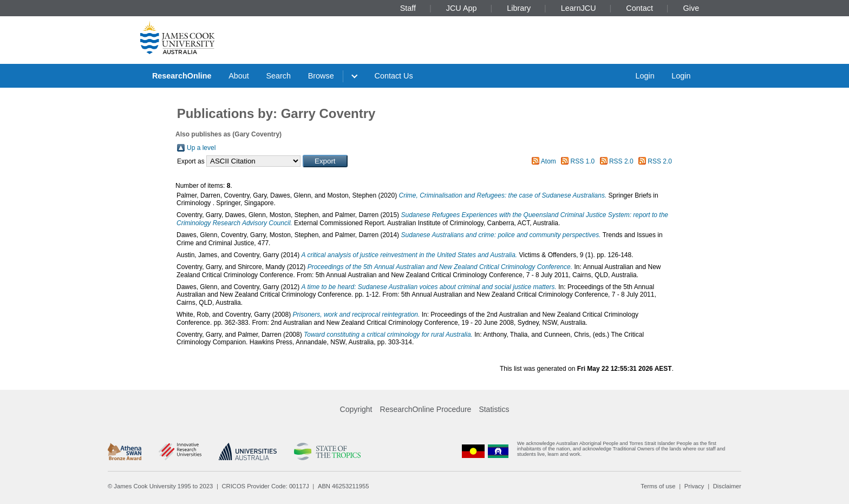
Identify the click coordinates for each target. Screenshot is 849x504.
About (239, 76)
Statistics (494, 409)
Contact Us (394, 76)
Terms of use (658, 486)
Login (645, 76)
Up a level (201, 148)
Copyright (356, 409)
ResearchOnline (182, 76)
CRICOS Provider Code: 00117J (266, 486)
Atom (548, 161)
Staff (408, 8)
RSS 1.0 (583, 161)
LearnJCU (579, 8)
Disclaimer (727, 486)
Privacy (694, 486)
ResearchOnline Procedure (426, 409)
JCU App (462, 8)
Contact (639, 8)
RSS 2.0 (621, 161)
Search (278, 76)
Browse (321, 76)
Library (519, 8)
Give (691, 8)
